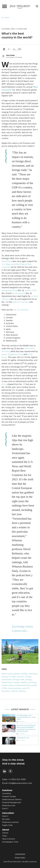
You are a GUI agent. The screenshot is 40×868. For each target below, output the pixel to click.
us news (12, 677)
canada (16, 682)
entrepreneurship (9, 290)
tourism (20, 677)
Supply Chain (7, 825)
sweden (24, 682)
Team (5, 836)
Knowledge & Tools (10, 842)
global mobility (21, 674)
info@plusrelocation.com (20, 783)
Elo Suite (6, 819)
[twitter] (9, 49)
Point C (5, 809)
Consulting (6, 794)
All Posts (5, 18)
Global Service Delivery (12, 800)
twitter (10, 771)
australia (32, 682)
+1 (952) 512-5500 (17, 779)
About (6, 830)
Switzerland (7, 261)
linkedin (5, 771)
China (20, 354)
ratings (28, 679)
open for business (21, 302)
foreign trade (19, 679)
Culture (5, 833)
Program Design (9, 797)
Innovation (8, 813)
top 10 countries (21, 310)
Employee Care (9, 806)
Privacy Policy (20, 858)
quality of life (31, 290)
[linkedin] (14, 49)
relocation (33, 674)
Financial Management (12, 803)
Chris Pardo (10, 55)
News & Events (9, 839)
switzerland (7, 682)
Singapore (12, 354)
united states (7, 685)
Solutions (7, 790)
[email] (4, 49)
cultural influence (19, 691)
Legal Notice (20, 854)
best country (7, 674)
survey (5, 677)
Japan (4, 354)
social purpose (19, 293)
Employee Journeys (10, 822)
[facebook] (19, 49)
